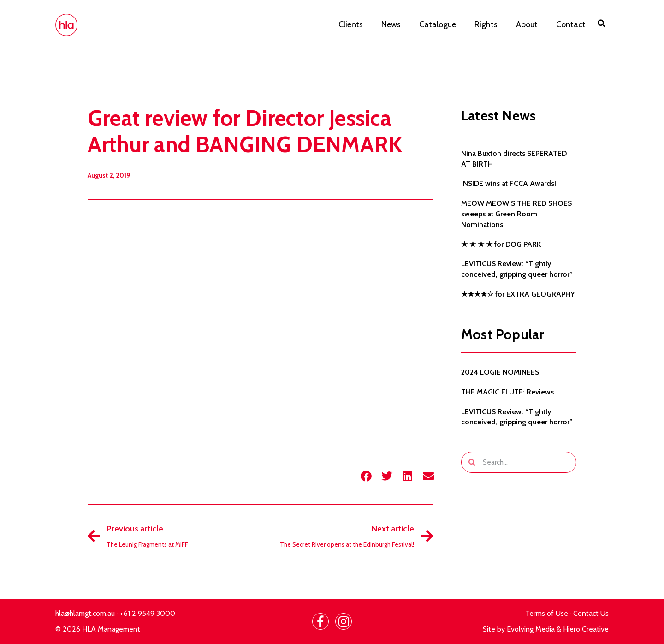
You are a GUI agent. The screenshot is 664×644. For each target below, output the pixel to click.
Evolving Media (531, 629)
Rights (486, 24)
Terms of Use (547, 613)
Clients (351, 24)
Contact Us (591, 613)
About (527, 24)
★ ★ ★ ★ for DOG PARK (501, 244)
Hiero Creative (586, 629)
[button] (602, 24)
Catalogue (438, 24)
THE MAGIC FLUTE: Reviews (507, 392)
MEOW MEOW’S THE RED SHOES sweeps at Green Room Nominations (516, 214)
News (391, 24)
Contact (571, 24)
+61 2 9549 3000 (148, 613)
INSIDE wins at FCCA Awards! (509, 183)
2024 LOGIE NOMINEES (500, 372)
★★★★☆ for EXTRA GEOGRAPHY (518, 294)
